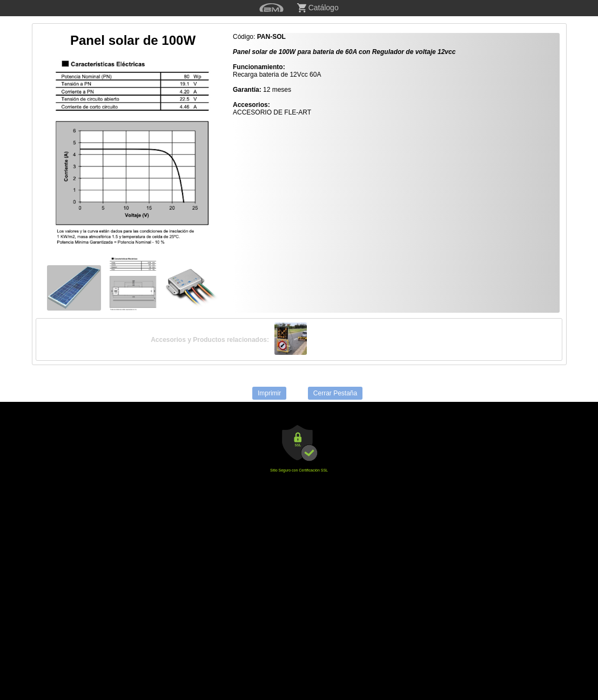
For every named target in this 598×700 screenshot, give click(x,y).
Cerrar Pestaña (335, 393)
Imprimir (269, 393)
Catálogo (318, 8)
